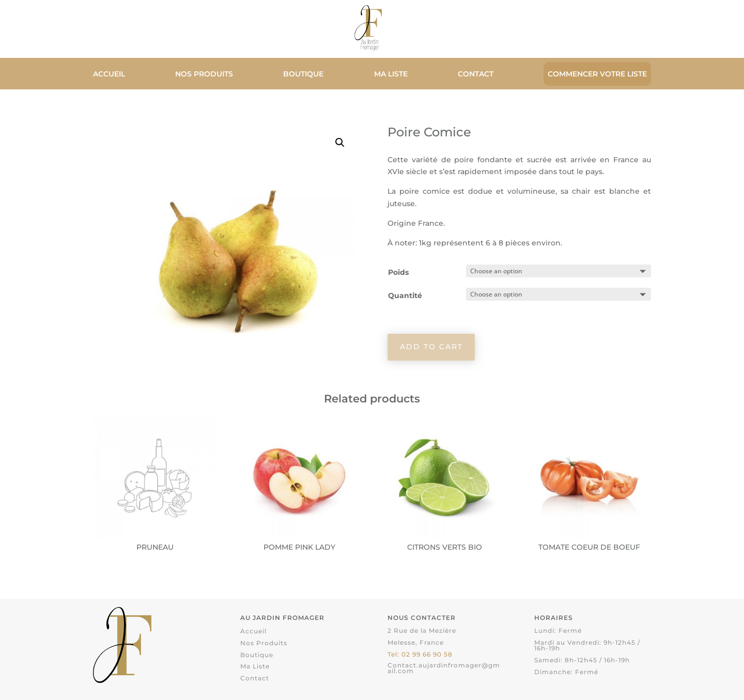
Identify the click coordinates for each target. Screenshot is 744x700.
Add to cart (431, 347)
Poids (398, 272)
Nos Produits (204, 74)
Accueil (109, 74)
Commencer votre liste (597, 74)
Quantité (405, 295)
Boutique (303, 74)
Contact (476, 74)
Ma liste (391, 74)
